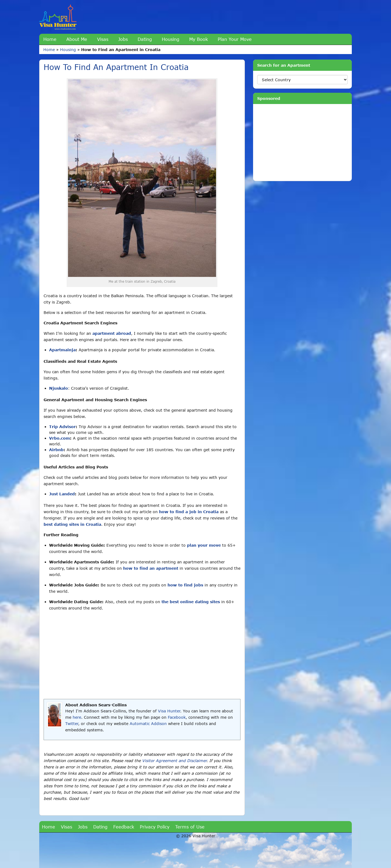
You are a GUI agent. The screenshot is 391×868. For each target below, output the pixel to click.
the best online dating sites (191, 602)
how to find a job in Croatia (189, 512)
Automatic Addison (148, 724)
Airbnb (56, 450)
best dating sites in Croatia (72, 524)
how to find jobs (185, 585)
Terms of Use (190, 827)
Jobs (123, 39)
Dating (145, 39)
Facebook (177, 717)
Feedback (124, 827)
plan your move (204, 545)
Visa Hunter (169, 711)
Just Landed (62, 494)
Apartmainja (62, 350)
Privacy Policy (155, 827)
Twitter (72, 724)
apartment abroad (112, 333)
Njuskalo (59, 388)
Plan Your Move (235, 39)
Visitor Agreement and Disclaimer (174, 761)
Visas (103, 39)
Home (50, 39)
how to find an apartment (151, 568)
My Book (199, 39)
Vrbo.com (59, 438)
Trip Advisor (62, 427)
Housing (171, 39)
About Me (77, 39)
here (77, 717)
